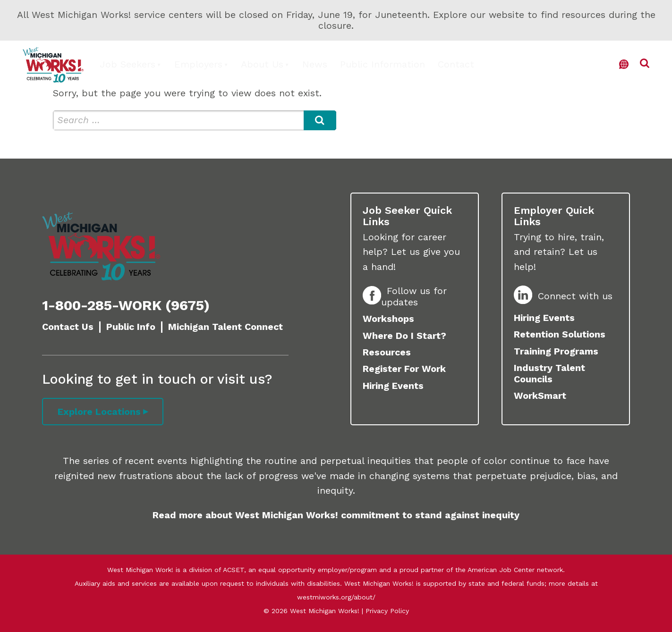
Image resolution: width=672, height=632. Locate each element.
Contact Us (68, 327)
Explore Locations (99, 412)
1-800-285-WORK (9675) (126, 305)
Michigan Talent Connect (225, 327)
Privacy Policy (387, 611)
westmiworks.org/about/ (336, 597)
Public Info (131, 327)
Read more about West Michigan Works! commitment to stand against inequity (336, 515)
